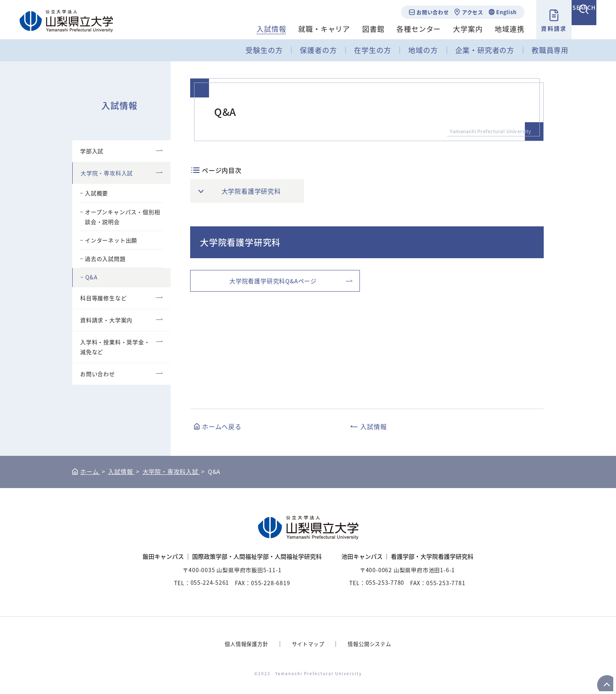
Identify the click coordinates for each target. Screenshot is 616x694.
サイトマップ (308, 644)
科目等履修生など (103, 298)
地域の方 (423, 50)
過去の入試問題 (105, 259)
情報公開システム (372, 644)
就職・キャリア (314, 29)
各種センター (408, 29)
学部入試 (92, 151)
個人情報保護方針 (244, 644)
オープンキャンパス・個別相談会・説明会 (122, 217)
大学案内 (457, 29)
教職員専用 (550, 50)
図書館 (363, 29)
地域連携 (499, 29)
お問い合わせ (422, 12)
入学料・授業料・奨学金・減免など (115, 347)
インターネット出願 (111, 240)
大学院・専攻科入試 (107, 173)
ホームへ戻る (222, 426)
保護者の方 (318, 50)
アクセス (462, 12)
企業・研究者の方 (485, 50)
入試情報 (261, 29)
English (496, 12)
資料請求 (543, 28)
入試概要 (96, 193)
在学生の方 (372, 50)
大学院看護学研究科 (252, 191)
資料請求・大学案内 (106, 320)
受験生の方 (264, 50)
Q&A (91, 277)
